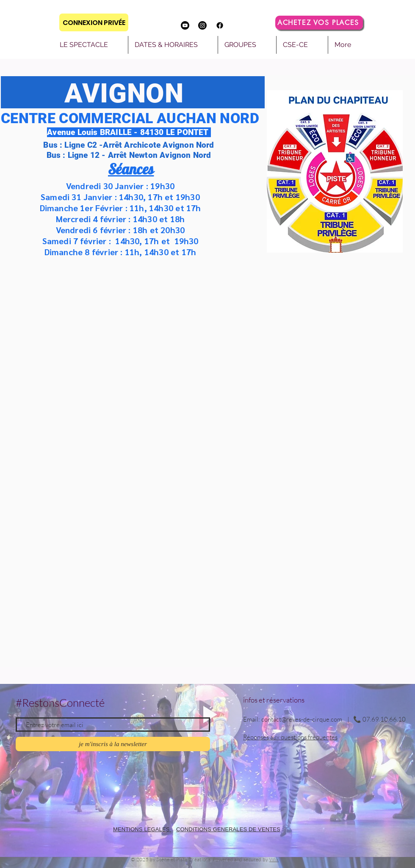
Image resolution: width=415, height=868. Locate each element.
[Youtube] (185, 25)
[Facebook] (220, 25)
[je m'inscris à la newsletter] (113, 744)
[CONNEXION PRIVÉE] (94, 22)
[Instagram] (202, 25)
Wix (274, 859)
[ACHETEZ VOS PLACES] (319, 23)
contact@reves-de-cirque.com (302, 719)
